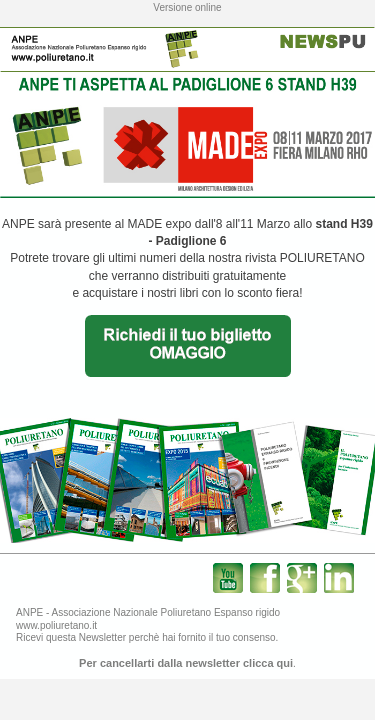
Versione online (187, 7)
